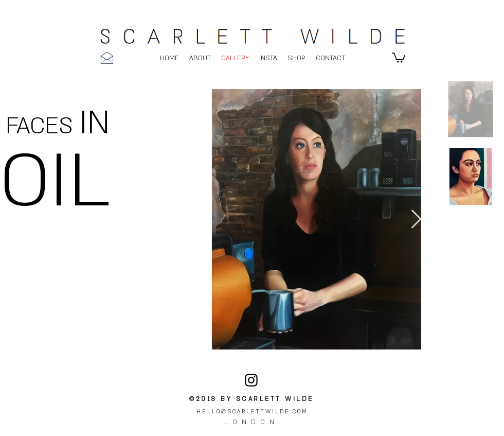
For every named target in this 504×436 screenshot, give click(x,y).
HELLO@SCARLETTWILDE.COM (252, 412)
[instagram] (251, 380)
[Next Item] (416, 220)
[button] (399, 57)
